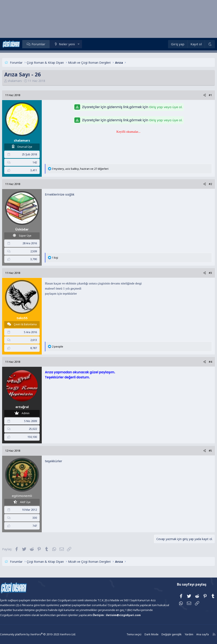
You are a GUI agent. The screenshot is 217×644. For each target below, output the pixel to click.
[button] (86, 44)
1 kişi (63, 258)
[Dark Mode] (202, 44)
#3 (203, 273)
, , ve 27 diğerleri (88, 169)
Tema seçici (126, 634)
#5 (203, 451)
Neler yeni (74, 44)
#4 (203, 362)
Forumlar (46, 44)
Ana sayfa (192, 634)
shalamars (22, 81)
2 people (65, 346)
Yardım (179, 634)
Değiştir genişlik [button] (162, 634)
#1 (203, 95)
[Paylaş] (197, 95)
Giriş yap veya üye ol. (166, 107)
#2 (203, 184)
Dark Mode (143, 634)
